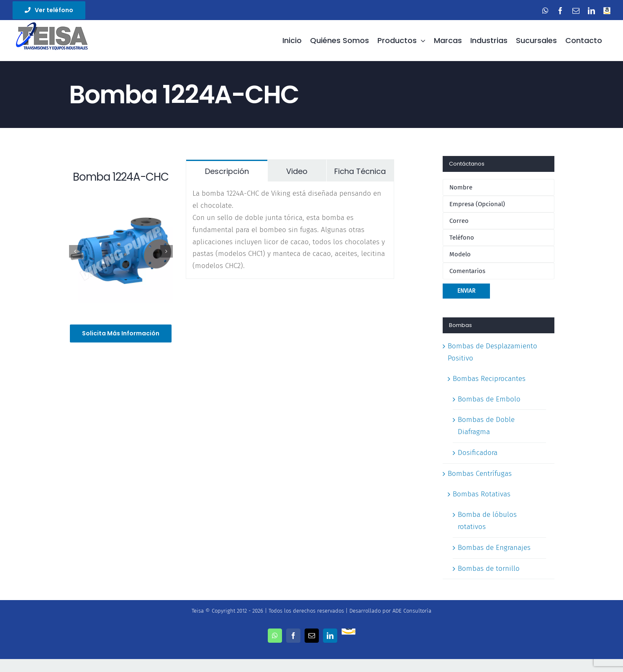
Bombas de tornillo (489, 569)
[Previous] (75, 251)
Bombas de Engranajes (494, 548)
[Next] (167, 251)
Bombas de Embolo (489, 399)
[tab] (227, 171)
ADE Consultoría (412, 611)
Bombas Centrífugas (480, 474)
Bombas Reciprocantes (489, 379)
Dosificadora (478, 453)
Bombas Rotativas (482, 494)
